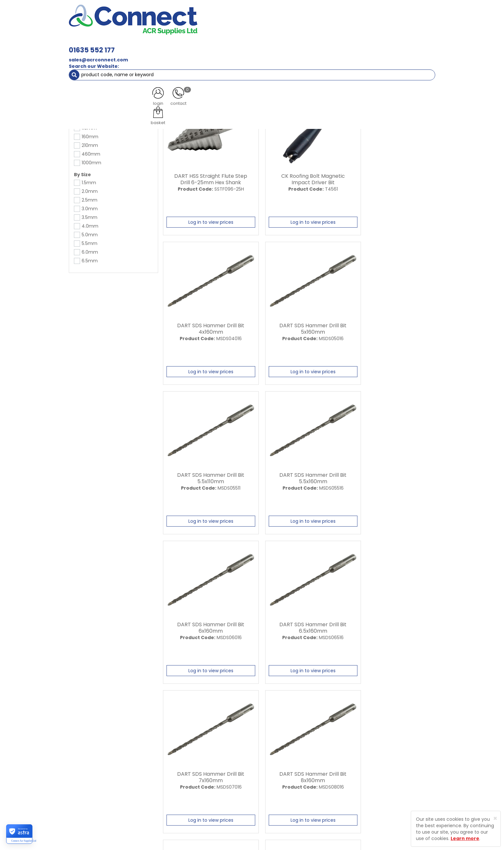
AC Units (379, 45)
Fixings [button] (290, 45)
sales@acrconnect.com (189, 25)
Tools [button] (352, 45)
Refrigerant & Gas (209, 45)
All (364, 694)
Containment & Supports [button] (149, 45)
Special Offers (414, 45)
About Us (192, 750)
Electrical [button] (322, 45)
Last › (423, 694)
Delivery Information (272, 761)
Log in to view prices (206, 221)
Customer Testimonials (208, 773)
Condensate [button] (255, 45)
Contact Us (194, 784)
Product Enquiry (199, 795)
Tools (88, 58)
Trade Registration (270, 750)
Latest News (195, 761)
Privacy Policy (265, 773)
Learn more (465, 838)
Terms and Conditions (274, 784)
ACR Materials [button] (91, 45)
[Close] (495, 818)
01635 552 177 (182, 15)
